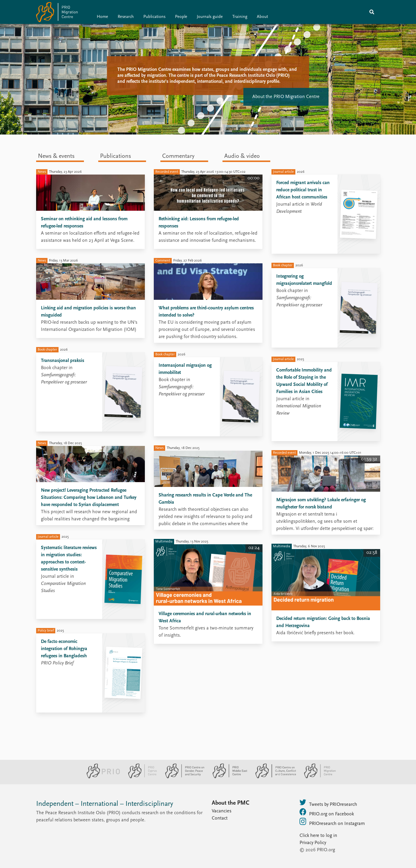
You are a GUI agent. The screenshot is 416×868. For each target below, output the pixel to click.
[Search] (372, 12)
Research (126, 17)
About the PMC (231, 803)
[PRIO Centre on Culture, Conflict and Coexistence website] (273, 777)
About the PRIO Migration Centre (286, 97)
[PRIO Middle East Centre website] (227, 777)
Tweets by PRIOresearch (328, 803)
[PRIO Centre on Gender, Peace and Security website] (182, 777)
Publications (154, 17)
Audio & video (242, 156)
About (262, 17)
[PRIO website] (101, 777)
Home (102, 17)
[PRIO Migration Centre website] (317, 777)
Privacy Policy (313, 843)
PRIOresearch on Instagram (332, 822)
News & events (56, 156)
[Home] (57, 13)
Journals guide (210, 17)
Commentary (178, 156)
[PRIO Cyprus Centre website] (140, 777)
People (181, 17)
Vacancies (222, 811)
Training (240, 17)
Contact (220, 818)
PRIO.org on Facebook (327, 812)
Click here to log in (318, 836)
